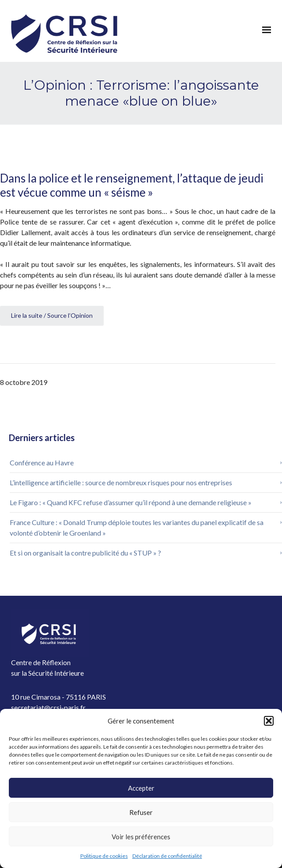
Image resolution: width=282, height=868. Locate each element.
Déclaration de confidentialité (167, 856)
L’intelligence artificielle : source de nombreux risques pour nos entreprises (122, 482)
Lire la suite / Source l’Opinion (52, 315)
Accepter (141, 788)
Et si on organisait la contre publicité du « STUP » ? (85, 553)
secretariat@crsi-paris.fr (48, 707)
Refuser (141, 812)
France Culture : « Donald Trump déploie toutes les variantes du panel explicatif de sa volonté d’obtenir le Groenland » (137, 527)
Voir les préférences (141, 837)
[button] (269, 721)
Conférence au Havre (42, 463)
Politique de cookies (104, 856)
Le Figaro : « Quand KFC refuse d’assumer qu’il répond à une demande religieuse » (131, 502)
